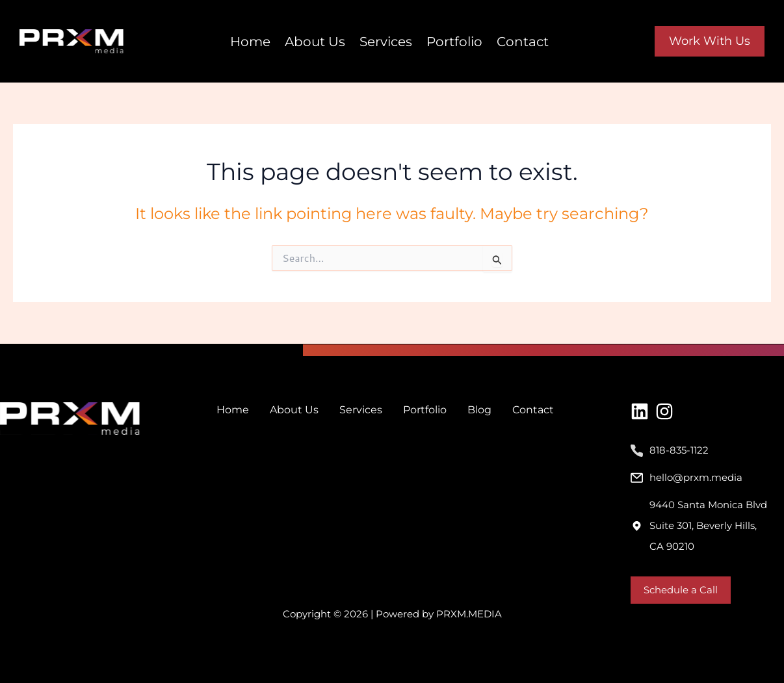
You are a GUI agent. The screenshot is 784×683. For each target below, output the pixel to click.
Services (386, 42)
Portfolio (454, 42)
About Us (315, 42)
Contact (523, 42)
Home (250, 42)
